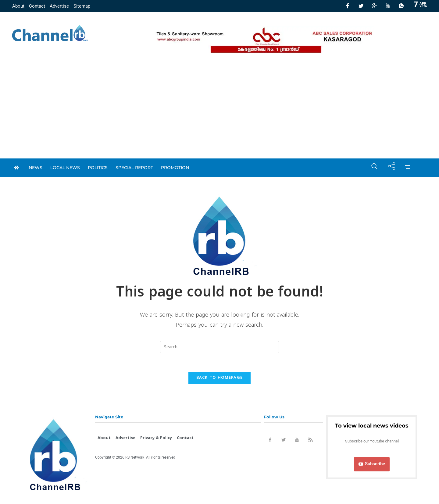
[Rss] (310, 441)
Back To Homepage (220, 378)
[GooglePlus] (374, 6)
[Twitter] (361, 6)
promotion (175, 168)
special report (134, 168)
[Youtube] (388, 6)
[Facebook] (348, 6)
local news (65, 168)
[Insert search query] (220, 347)
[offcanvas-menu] (407, 168)
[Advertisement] (220, 113)
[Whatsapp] (401, 6)
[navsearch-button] (371, 168)
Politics (98, 168)
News (36, 168)
